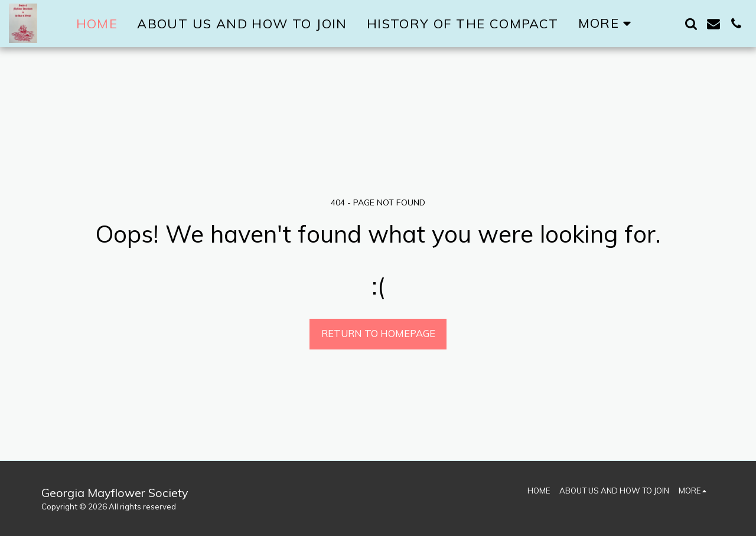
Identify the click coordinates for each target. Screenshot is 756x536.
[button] (691, 24)
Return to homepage (378, 333)
